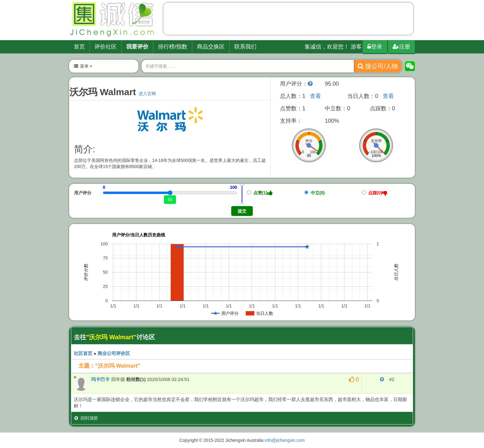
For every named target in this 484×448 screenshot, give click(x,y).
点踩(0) (375, 193)
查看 (315, 96)
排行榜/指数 (173, 47)
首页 (79, 47)
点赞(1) (260, 193)
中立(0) (315, 193)
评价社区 (106, 47)
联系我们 (245, 47)
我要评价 (137, 47)
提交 (242, 211)
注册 (401, 47)
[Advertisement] (288, 20)
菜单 (83, 66)
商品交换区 (211, 47)
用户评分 (83, 193)
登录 (375, 47)
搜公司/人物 (378, 66)
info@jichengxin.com (285, 440)
